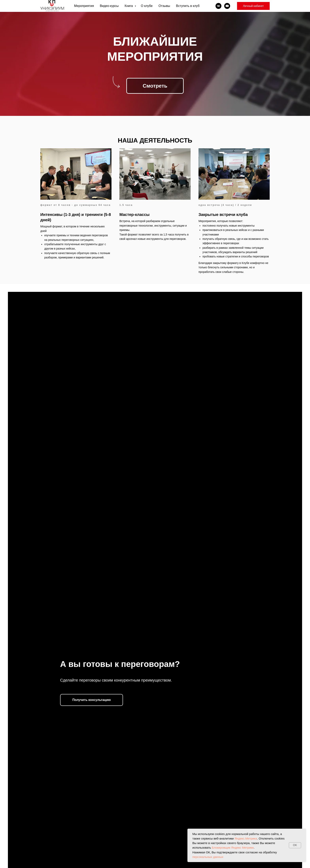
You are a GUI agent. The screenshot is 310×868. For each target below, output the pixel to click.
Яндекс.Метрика (246, 838)
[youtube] (227, 6)
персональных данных (208, 857)
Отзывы (164, 6)
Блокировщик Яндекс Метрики (233, 848)
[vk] (218, 6)
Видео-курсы (109, 6)
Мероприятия (84, 6)
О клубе (147, 6)
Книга (129, 6)
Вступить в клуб (188, 6)
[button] (92, 700)
